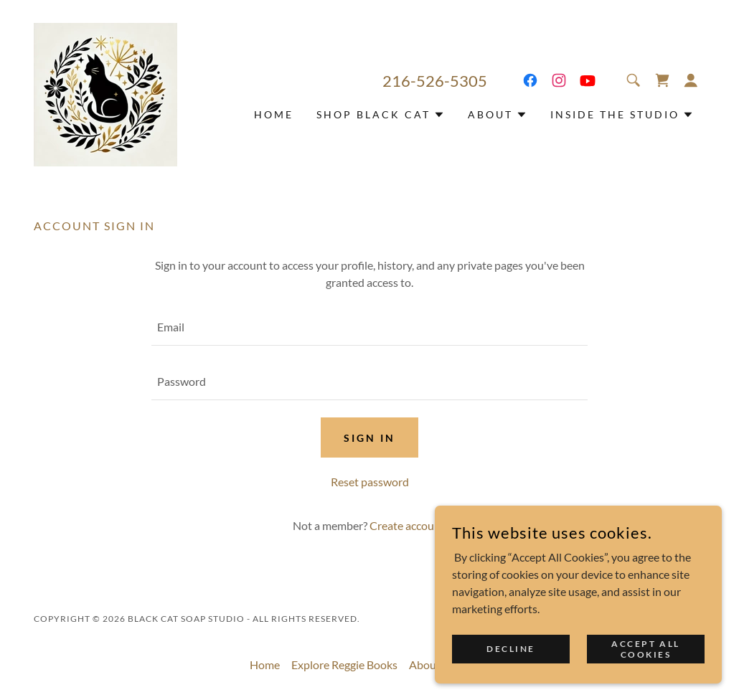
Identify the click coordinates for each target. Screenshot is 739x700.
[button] (691, 80)
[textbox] (369, 327)
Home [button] (265, 664)
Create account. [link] (408, 525)
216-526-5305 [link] (435, 81)
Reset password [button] (370, 482)
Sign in (369, 438)
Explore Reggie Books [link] (344, 664)
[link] (105, 93)
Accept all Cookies (646, 648)
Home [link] (274, 114)
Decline (511, 649)
